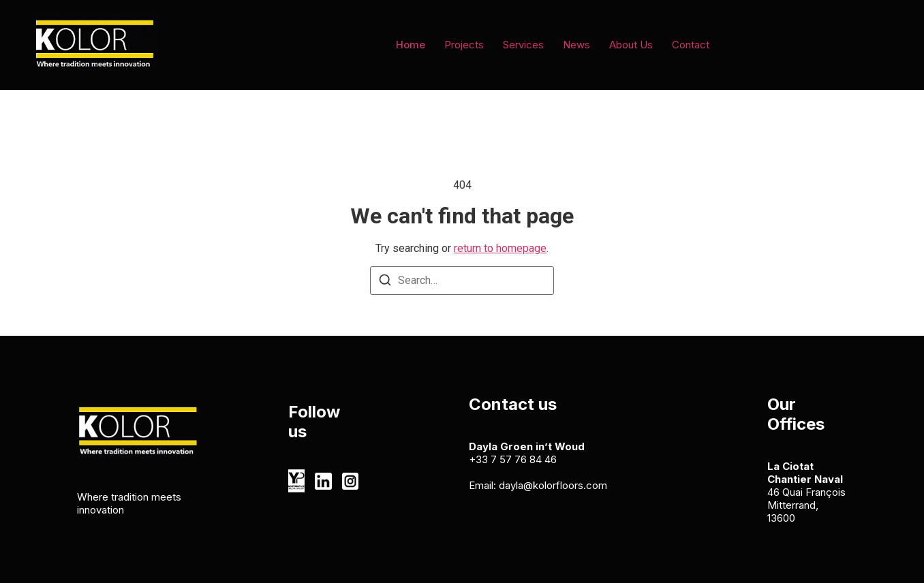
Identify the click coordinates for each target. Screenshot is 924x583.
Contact (691, 45)
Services (523, 45)
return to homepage (500, 248)
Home (411, 45)
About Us (631, 45)
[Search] (385, 282)
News (576, 45)
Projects (464, 45)
